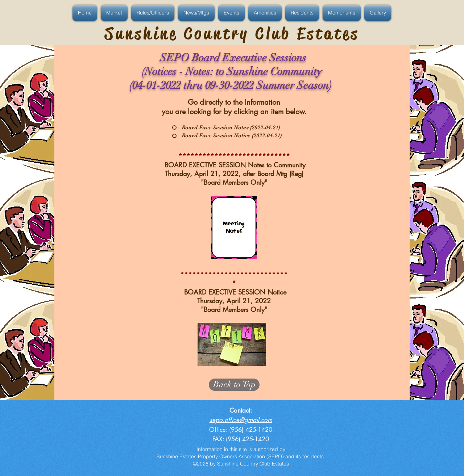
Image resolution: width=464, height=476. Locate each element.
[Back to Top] (234, 385)
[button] (86, 13)
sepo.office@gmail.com (241, 420)
